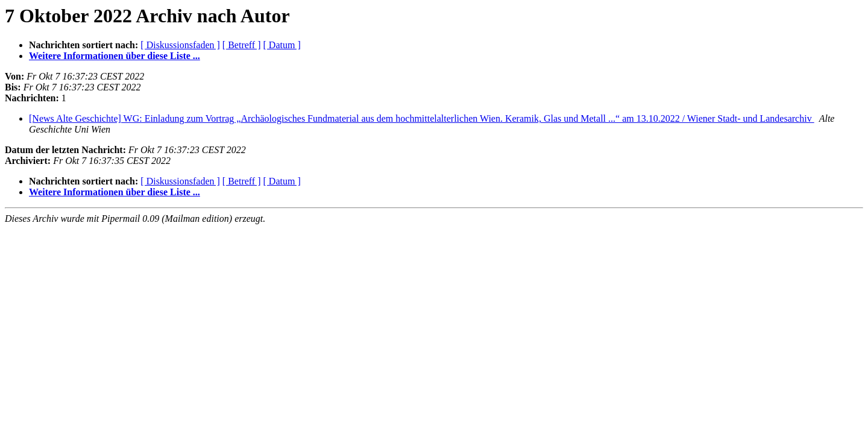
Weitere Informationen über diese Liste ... (115, 56)
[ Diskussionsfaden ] (180, 45)
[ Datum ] (282, 45)
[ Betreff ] (242, 45)
